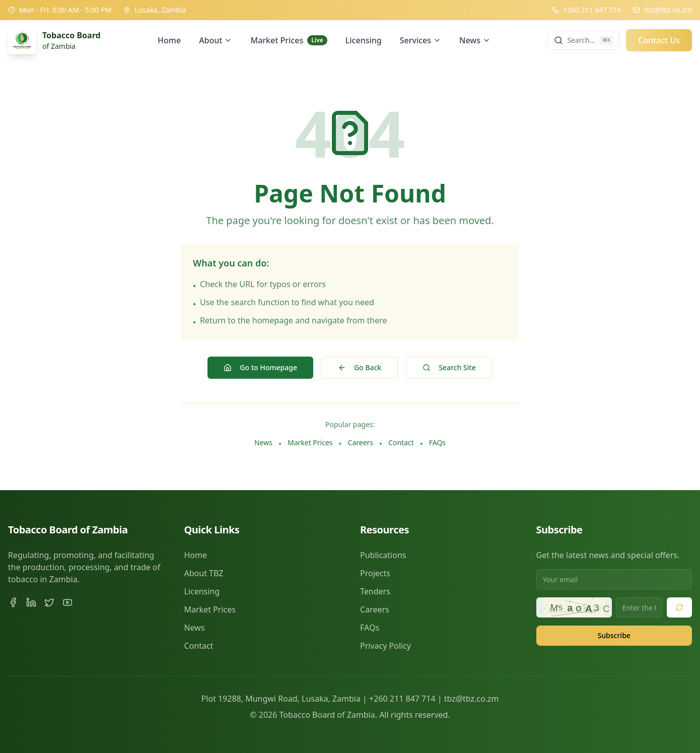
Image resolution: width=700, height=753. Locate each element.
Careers (361, 442)
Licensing (364, 40)
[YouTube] (67, 602)
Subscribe (614, 635)
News (475, 40)
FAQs (437, 442)
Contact (401, 442)
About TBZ (204, 573)
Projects (375, 573)
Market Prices (289, 40)
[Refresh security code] (679, 607)
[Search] (584, 40)
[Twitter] (49, 602)
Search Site (449, 367)
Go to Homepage (260, 367)
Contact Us (659, 40)
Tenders (375, 591)
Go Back (360, 367)
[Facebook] (13, 602)
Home (169, 40)
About (216, 40)
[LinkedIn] (31, 602)
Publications (383, 555)
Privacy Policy (386, 646)
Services (421, 40)
